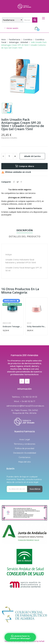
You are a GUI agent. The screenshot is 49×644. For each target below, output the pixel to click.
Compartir (14, 182)
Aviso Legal (25, 439)
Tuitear (18, 182)
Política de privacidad (24, 448)
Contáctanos (24, 457)
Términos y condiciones (24, 444)
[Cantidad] (9, 156)
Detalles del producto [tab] (25, 236)
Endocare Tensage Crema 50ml (12, 326)
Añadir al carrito (32, 156)
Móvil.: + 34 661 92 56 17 (25, 401)
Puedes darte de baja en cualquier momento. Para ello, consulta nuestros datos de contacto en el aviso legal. (24, 479)
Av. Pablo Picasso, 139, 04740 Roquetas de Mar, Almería (25, 412)
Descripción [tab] (25, 230)
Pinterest (21, 182)
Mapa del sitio (25, 462)
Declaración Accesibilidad (25, 453)
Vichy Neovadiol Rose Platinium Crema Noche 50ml (37, 326)
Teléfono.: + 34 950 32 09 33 (24, 397)
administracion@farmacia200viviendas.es (24, 406)
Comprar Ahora (24, 166)
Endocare (7, 323)
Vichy (29, 323)
